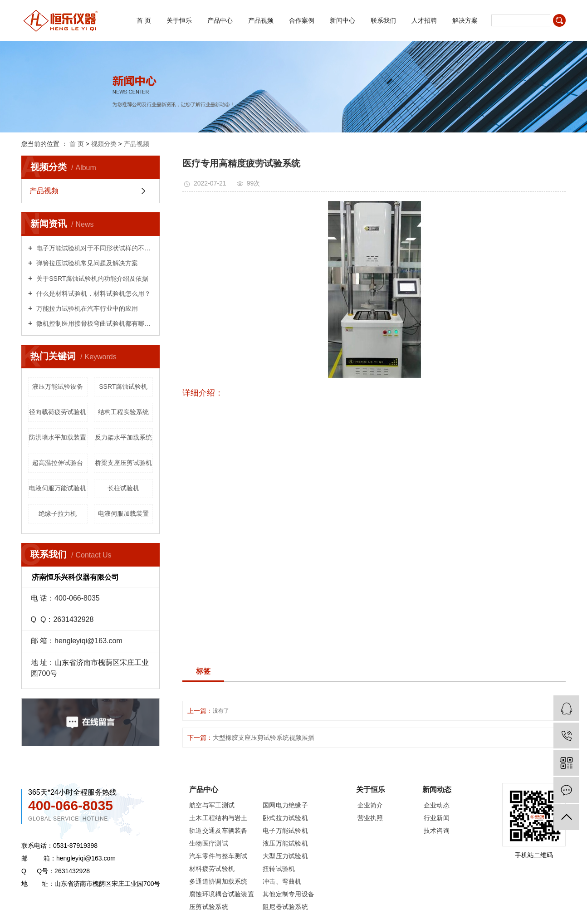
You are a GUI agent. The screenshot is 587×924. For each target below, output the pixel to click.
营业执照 (370, 818)
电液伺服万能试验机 (58, 488)
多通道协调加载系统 (218, 881)
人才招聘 (424, 20)
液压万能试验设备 (58, 386)
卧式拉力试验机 (285, 818)
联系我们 (383, 20)
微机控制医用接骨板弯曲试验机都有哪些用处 (94, 323)
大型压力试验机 (285, 856)
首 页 (144, 20)
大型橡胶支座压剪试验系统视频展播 (264, 738)
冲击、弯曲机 (282, 881)
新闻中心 (342, 20)
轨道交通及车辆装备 (218, 831)
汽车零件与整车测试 (218, 856)
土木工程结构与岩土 (218, 818)
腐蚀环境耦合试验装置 (222, 894)
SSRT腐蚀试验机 (123, 386)
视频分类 (104, 144)
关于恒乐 (179, 20)
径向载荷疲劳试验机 (58, 412)
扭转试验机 (279, 869)
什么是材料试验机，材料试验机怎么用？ (93, 293)
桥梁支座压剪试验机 (123, 463)
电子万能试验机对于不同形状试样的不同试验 (94, 248)
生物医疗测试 (209, 843)
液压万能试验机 (285, 843)
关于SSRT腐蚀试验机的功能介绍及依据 (91, 279)
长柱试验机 (123, 488)
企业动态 (437, 805)
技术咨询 (437, 831)
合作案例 (302, 20)
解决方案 (465, 20)
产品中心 (220, 20)
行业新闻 (437, 818)
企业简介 (370, 805)
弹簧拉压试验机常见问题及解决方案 (86, 263)
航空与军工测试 (212, 805)
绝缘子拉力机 (58, 513)
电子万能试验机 (285, 831)
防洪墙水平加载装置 (58, 437)
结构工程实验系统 (123, 412)
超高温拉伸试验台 (58, 463)
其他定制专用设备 (289, 894)
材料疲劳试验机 (212, 869)
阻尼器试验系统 (285, 907)
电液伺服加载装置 (123, 513)
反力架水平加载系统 (123, 437)
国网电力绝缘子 (285, 805)
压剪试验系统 (209, 907)
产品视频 (261, 20)
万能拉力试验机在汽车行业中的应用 (86, 308)
